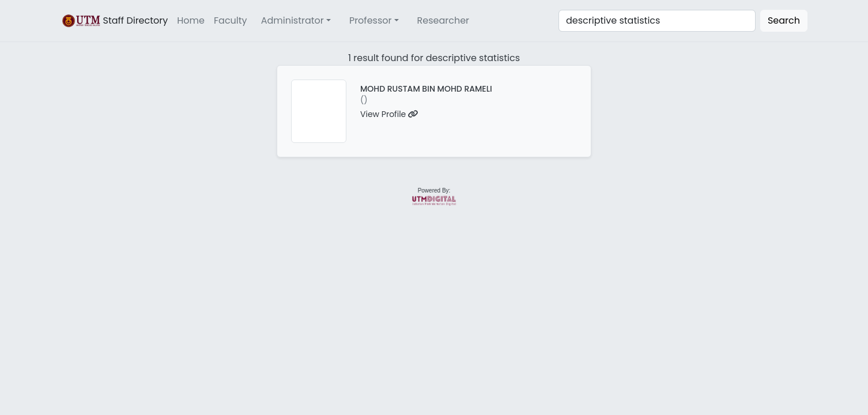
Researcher (444, 20)
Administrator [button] (293, 20)
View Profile (389, 114)
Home (191, 20)
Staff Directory (114, 21)
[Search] (657, 21)
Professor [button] (371, 20)
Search (784, 20)
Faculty (231, 20)
